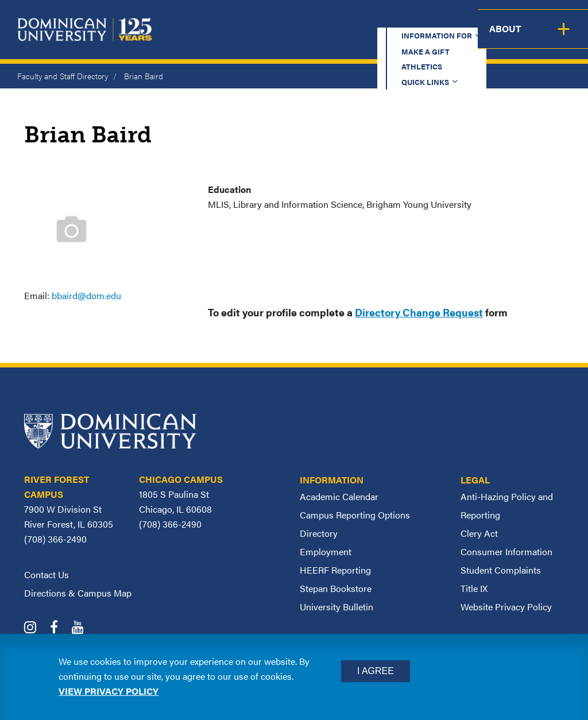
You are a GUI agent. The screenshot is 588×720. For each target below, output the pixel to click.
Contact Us (47, 574)
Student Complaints (501, 570)
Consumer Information (506, 551)
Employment (326, 551)
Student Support (409, 38)
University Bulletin (336, 607)
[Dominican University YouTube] (84, 628)
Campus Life (500, 38)
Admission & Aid (308, 38)
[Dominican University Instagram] (36, 628)
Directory (319, 533)
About (564, 38)
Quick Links (442, 20)
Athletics (375, 20)
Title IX (474, 588)
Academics (224, 38)
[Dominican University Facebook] (60, 628)
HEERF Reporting (335, 570)
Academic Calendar (339, 496)
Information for (217, 20)
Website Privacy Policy (506, 607)
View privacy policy (109, 691)
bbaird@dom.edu (86, 295)
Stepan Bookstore (336, 588)
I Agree (376, 671)
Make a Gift (308, 20)
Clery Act (479, 533)
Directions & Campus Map (78, 593)
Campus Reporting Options (355, 515)
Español (517, 20)
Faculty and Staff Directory (63, 76)
